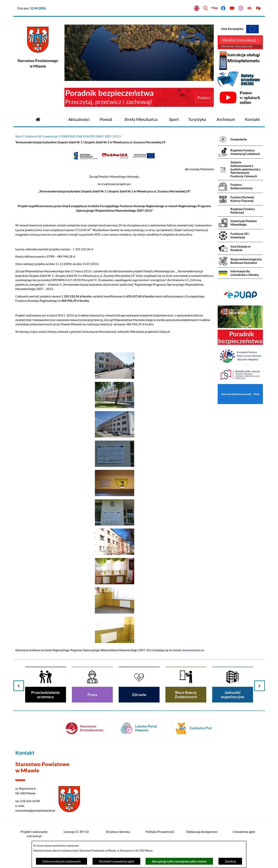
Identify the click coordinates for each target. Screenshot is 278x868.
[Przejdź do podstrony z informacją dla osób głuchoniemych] (258, 8)
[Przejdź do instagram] (241, 8)
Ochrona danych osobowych (61, 861)
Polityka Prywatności (160, 832)
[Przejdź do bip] (214, 8)
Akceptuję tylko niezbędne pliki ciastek (179, 861)
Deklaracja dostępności (202, 832)
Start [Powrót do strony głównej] (19, 136)
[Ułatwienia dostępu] (250, 8)
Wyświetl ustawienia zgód (116, 861)
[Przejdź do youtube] (232, 8)
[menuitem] (79, 120)
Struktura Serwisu (118, 832)
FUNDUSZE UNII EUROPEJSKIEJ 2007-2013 (90, 136)
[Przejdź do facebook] (223, 8)
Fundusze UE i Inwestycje (41, 136)
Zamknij (230, 861)
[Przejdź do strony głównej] (38, 119)
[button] (115, 378)
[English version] (197, 8)
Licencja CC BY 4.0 (76, 832)
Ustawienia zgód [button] (244, 832)
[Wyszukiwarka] (206, 8)
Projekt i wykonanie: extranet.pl (34, 834)
